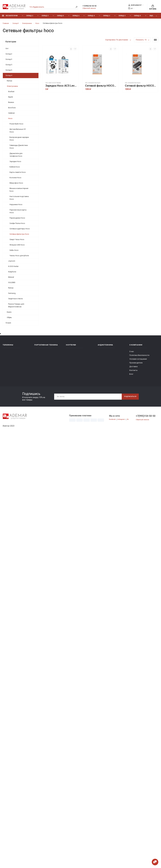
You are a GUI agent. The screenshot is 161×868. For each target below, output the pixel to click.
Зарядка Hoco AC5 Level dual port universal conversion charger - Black (61, 87)
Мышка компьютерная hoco (19, 191)
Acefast (11, 93)
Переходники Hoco (17, 219)
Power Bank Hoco (16, 125)
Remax (9, 82)
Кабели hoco (15, 168)
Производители (136, 364)
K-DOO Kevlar (13, 268)
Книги (9, 314)
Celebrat (11, 115)
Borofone (12, 109)
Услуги (8, 324)
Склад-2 (30, 17)
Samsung (12, 295)
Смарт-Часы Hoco (17, 241)
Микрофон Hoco (16, 184)
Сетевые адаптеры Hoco (20, 230)
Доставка (133, 368)
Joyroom (12, 262)
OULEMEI (12, 284)
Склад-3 (45, 17)
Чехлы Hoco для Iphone (19, 257)
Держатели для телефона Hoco (16, 156)
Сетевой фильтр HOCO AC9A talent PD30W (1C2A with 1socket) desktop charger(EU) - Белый (101, 87)
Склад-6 (76, 17)
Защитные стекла (15, 300)
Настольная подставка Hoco (19, 199)
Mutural (11, 279)
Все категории (10, 17)
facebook (113, 421)
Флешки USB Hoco (17, 246)
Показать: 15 (141, 41)
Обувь (9, 319)
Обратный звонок (90, 9)
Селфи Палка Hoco (17, 225)
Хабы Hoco (14, 252)
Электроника (12, 88)
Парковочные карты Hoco (18, 213)
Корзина (153, 8)
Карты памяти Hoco (18, 174)
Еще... (152, 17)
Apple (11, 98)
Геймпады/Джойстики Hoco (19, 148)
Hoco (10, 120)
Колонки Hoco (15, 179)
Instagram (123, 421)
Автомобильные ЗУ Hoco (18, 132)
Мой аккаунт (135, 6)
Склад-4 (91, 17)
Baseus (11, 104)
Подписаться (129, 398)
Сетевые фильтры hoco (19, 236)
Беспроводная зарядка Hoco (19, 140)
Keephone (12, 273)
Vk (130, 421)
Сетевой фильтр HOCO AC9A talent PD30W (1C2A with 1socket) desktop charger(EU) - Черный (141, 87)
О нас (132, 353)
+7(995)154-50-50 (92, 6)
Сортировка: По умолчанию (117, 41)
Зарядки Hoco (15, 163)
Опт (7, 50)
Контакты (133, 372)
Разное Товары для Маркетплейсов (16, 307)
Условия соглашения (138, 360)
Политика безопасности (139, 357)
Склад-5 (60, 17)
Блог (131, 376)
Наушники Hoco (16, 206)
